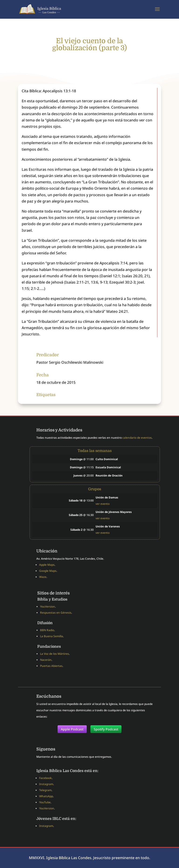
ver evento (103, 504)
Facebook (45, 778)
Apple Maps (47, 565)
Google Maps (48, 571)
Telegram (45, 790)
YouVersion (48, 607)
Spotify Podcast (106, 729)
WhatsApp (46, 796)
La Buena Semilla (52, 636)
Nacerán (46, 660)
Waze (43, 577)
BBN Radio (47, 630)
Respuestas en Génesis (56, 613)
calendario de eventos (137, 438)
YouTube (45, 802)
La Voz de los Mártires (55, 654)
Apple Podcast (72, 729)
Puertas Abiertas (51, 666)
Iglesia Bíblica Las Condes (69, 858)
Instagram (46, 784)
